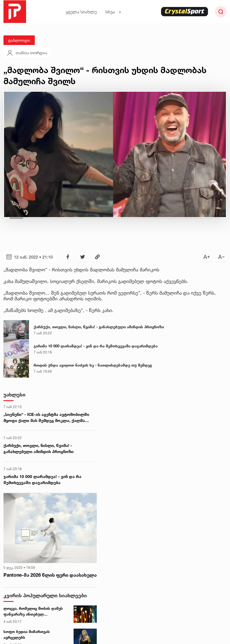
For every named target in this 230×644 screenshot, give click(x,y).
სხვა (113, 12)
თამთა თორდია (27, 53)
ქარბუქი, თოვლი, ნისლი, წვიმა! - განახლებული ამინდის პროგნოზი (99, 327)
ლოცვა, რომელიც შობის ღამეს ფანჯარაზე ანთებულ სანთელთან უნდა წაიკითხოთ (33, 611)
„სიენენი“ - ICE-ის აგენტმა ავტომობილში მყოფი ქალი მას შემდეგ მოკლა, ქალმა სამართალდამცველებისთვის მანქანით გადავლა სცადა (46, 418)
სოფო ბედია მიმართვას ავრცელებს (27, 634)
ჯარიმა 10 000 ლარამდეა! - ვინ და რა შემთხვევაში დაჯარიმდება (96, 346)
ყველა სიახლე (81, 12)
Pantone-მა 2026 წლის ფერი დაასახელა (50, 575)
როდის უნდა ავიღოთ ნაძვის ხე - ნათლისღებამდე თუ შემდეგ (93, 365)
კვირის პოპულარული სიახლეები (45, 595)
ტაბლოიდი (19, 40)
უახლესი (14, 395)
